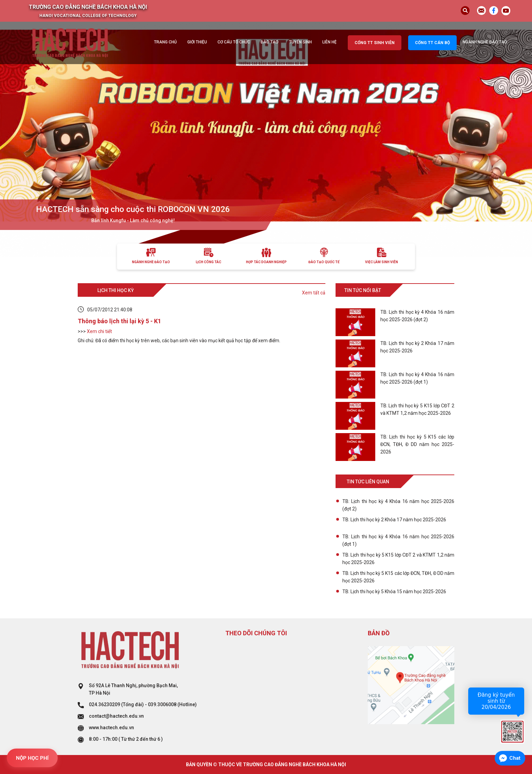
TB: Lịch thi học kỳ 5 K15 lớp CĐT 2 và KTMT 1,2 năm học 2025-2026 (398, 559)
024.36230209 (104, 704)
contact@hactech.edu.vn (116, 716)
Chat (515, 758)
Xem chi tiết (99, 331)
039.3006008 (162, 704)
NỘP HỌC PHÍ (32, 758)
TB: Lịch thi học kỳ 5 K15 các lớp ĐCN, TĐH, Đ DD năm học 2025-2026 (398, 577)
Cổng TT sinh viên (375, 43)
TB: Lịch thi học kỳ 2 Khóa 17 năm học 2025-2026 (394, 520)
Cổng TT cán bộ (432, 43)
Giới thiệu (197, 42)
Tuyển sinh (300, 42)
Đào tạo (270, 42)
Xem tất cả (314, 293)
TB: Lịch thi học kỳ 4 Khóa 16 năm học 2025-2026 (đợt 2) (398, 505)
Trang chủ (165, 42)
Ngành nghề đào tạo (485, 42)
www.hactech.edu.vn (111, 728)
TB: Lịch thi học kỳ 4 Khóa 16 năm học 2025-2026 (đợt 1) (398, 540)
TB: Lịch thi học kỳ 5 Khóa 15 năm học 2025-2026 (394, 592)
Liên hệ (329, 42)
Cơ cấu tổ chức (234, 42)
